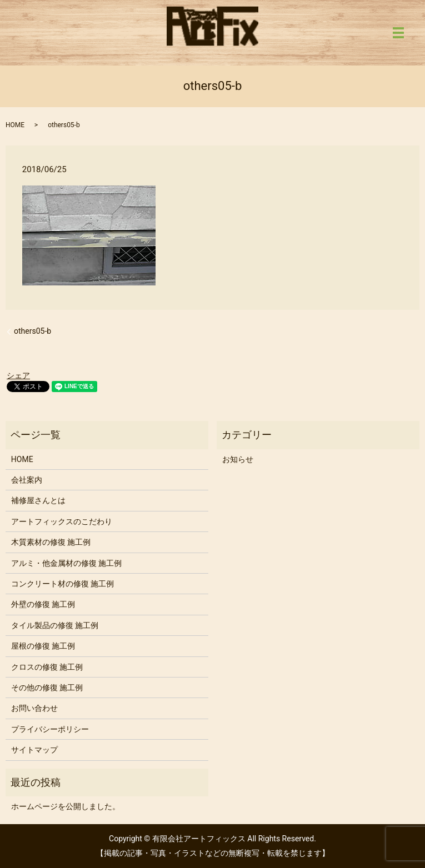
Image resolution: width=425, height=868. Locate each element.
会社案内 (27, 480)
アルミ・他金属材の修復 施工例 (66, 563)
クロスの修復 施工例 (47, 667)
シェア (18, 375)
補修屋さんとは (38, 500)
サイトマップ (34, 750)
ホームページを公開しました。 (66, 806)
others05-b (32, 331)
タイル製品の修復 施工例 (55, 625)
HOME (15, 125)
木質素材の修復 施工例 (51, 542)
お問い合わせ (34, 708)
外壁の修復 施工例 (43, 604)
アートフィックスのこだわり (62, 521)
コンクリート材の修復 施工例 (62, 584)
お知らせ (238, 459)
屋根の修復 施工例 (43, 646)
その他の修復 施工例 (47, 688)
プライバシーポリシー (50, 729)
